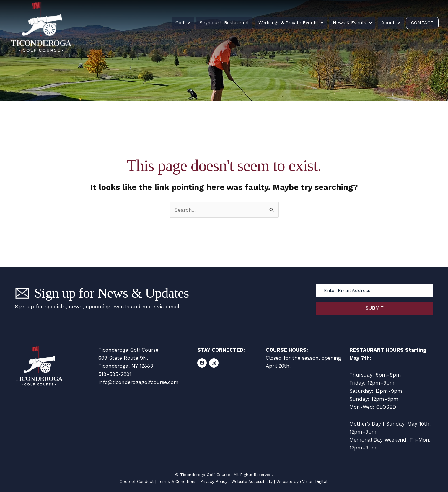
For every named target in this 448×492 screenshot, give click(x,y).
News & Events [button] (349, 23)
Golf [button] (183, 23)
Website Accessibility (252, 481)
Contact (420, 23)
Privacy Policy (214, 481)
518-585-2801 (115, 374)
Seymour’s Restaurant (223, 23)
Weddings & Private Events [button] (289, 23)
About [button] (386, 23)
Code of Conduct (137, 481)
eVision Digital (314, 481)
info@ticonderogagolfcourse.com (139, 382)
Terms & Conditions (177, 481)
